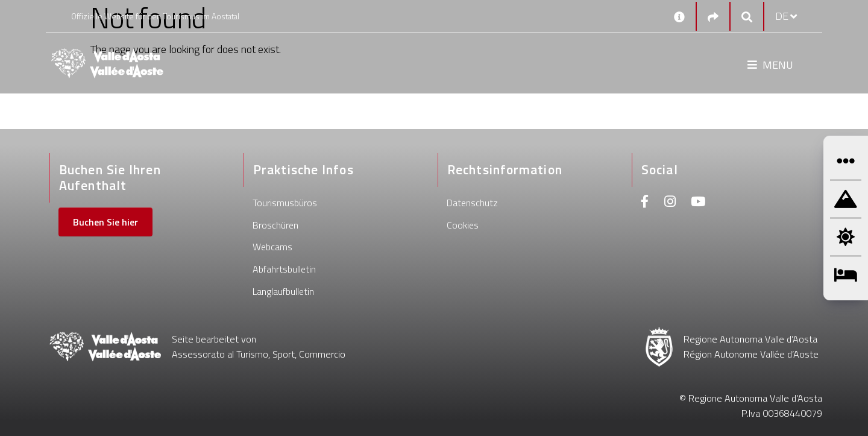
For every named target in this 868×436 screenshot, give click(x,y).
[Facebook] (645, 203)
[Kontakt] (679, 16)
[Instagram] (670, 203)
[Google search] (747, 17)
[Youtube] (698, 203)
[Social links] (713, 17)
